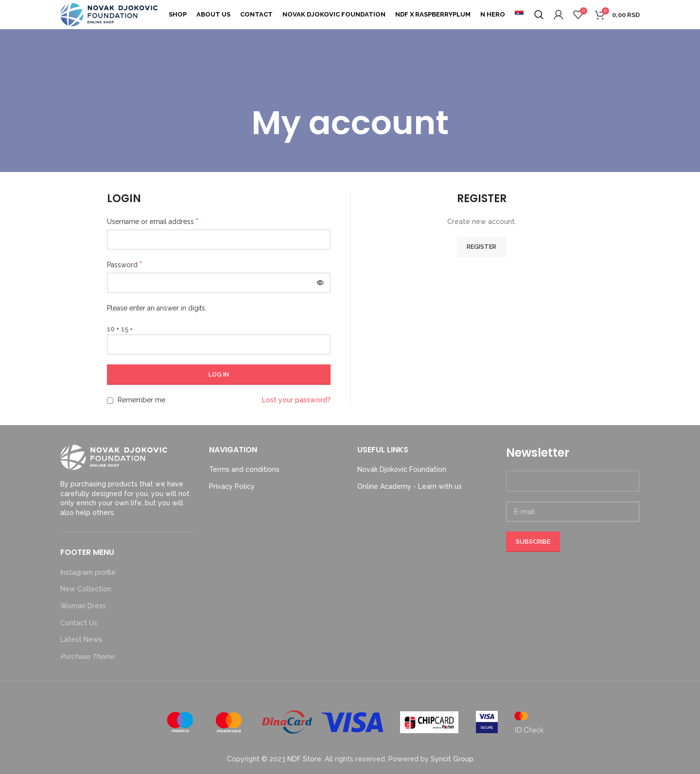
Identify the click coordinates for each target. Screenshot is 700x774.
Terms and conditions (244, 469)
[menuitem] (519, 15)
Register (481, 247)
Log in (219, 374)
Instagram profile (88, 572)
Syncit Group (452, 759)
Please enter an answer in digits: (157, 308)
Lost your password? (296, 400)
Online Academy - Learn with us (410, 486)
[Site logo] (109, 14)
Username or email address (153, 221)
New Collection (86, 589)
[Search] (539, 15)
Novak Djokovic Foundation (402, 469)
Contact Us (79, 623)
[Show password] (320, 283)
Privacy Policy (232, 486)
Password (124, 265)
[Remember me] (110, 401)
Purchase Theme (87, 656)
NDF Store (304, 759)
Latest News (81, 639)
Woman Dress (83, 606)
